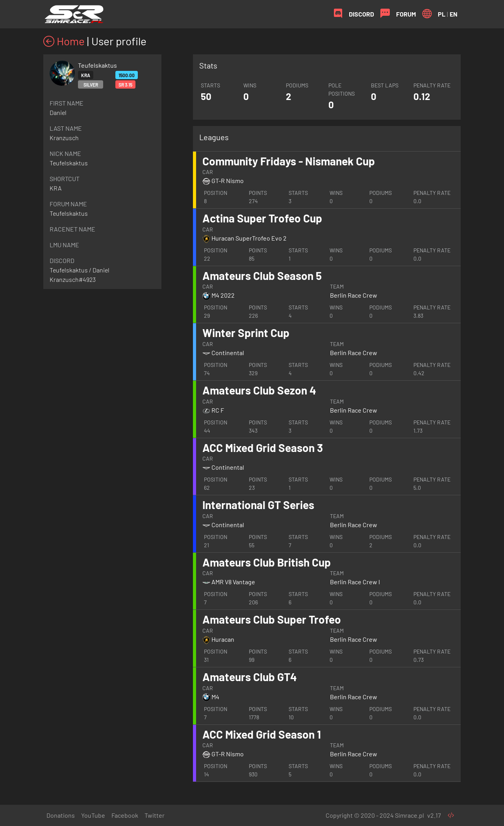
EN (454, 14)
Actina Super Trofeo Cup (262, 218)
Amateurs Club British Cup (267, 562)
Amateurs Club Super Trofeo (272, 619)
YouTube (93, 815)
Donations (61, 815)
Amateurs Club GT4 (250, 677)
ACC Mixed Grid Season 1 (262, 734)
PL (442, 14)
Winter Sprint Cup (246, 333)
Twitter (155, 815)
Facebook (125, 815)
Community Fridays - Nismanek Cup (289, 161)
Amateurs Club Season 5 (262, 276)
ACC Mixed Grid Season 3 (263, 448)
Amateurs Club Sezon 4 (259, 390)
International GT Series (258, 505)
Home (64, 41)
